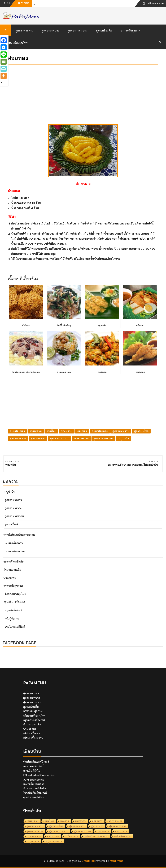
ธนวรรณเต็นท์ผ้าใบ (35, 766)
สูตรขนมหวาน (121, 431)
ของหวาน (67, 431)
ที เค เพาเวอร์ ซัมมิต (35, 788)
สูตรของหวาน (18, 438)
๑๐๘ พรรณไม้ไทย (34, 797)
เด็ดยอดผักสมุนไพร (16, 43)
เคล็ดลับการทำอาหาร (96, 836)
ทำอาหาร (97, 821)
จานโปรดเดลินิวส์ (15, 627)
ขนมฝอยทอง (17, 431)
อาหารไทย (53, 836)
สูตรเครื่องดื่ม (104, 30)
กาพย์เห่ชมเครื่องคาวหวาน (19, 535)
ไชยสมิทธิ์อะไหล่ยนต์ (35, 793)
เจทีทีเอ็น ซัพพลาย (34, 784)
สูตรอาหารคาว (24, 30)
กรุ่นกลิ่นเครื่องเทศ (14, 602)
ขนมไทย (51, 431)
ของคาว (64, 821)
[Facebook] (4, 40)
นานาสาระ (10, 578)
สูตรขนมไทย (141, 431)
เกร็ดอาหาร (71, 836)
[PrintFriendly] (4, 69)
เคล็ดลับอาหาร (123, 836)
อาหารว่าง (121, 831)
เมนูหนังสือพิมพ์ (13, 610)
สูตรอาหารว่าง (50, 30)
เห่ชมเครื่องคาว (14, 543)
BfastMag (88, 861)
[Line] (4, 55)
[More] (4, 76)
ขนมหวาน (36, 431)
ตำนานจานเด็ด (12, 570)
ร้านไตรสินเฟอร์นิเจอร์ (36, 762)
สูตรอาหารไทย (82, 831)
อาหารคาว (103, 831)
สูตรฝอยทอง (38, 438)
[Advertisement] (83, 92)
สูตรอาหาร (97, 826)
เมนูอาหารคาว (53, 841)
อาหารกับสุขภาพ (130, 30)
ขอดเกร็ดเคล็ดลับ (14, 561)
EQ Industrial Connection (39, 775)
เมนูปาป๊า (123, 438)
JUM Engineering (34, 779)
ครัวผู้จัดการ (12, 618)
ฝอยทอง (82, 431)
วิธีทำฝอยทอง (100, 431)
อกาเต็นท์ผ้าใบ (32, 771)
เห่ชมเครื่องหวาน (15, 551)
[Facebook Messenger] (4, 47)
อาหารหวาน (81, 438)
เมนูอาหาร (33, 841)
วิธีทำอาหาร (115, 821)
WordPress (116, 861)
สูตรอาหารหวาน (78, 30)
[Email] (4, 62)
